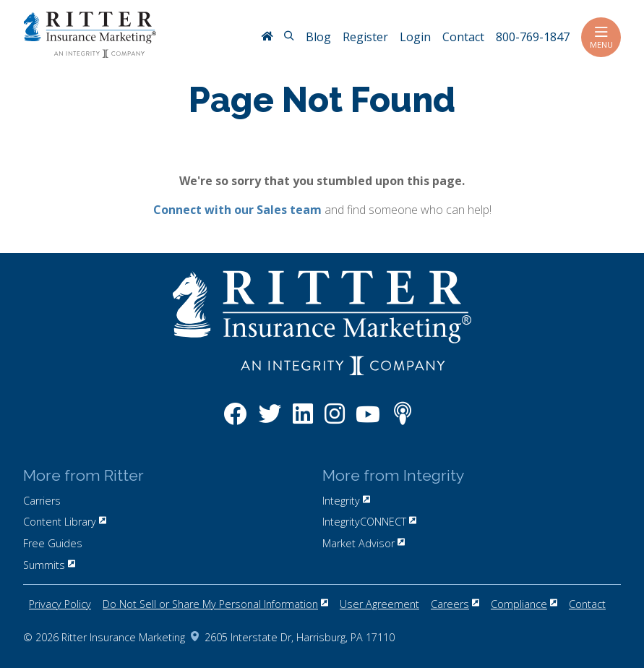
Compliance (524, 604)
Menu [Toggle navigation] (601, 37)
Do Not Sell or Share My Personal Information (215, 604)
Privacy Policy (60, 604)
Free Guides (53, 543)
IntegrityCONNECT (369, 522)
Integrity (346, 501)
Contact (587, 604)
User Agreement (379, 604)
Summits (49, 565)
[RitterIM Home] (267, 38)
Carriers (42, 501)
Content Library (65, 522)
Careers (455, 604)
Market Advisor (364, 543)
